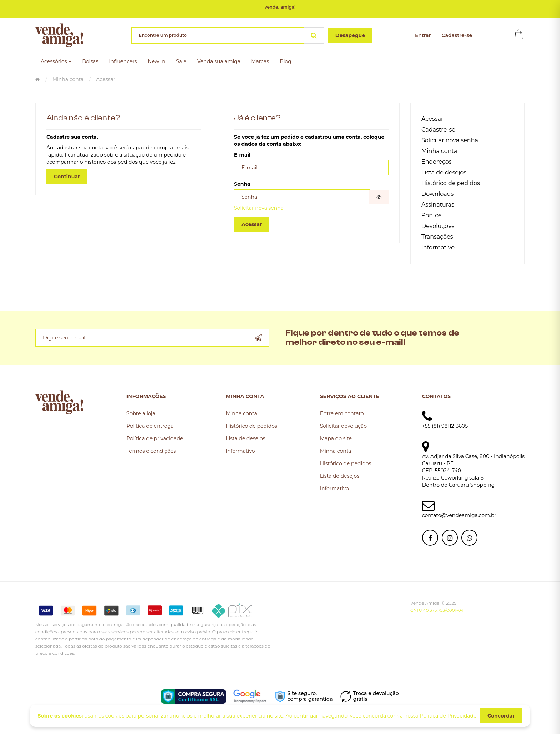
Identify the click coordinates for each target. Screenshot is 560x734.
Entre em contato (342, 413)
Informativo (438, 247)
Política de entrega (150, 426)
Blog (286, 61)
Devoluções (438, 226)
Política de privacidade (155, 438)
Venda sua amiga (219, 61)
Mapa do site (336, 438)
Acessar (106, 79)
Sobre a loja (141, 413)
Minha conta (68, 79)
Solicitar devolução (343, 426)
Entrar (423, 35)
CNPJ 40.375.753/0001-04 (437, 610)
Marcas (260, 61)
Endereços (437, 162)
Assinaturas (438, 205)
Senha (242, 184)
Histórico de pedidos (451, 183)
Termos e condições (151, 451)
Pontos (431, 215)
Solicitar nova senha (259, 208)
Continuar (67, 177)
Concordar (501, 716)
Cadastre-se (457, 35)
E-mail (242, 155)
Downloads (437, 194)
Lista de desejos (444, 172)
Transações (437, 237)
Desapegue (350, 35)
